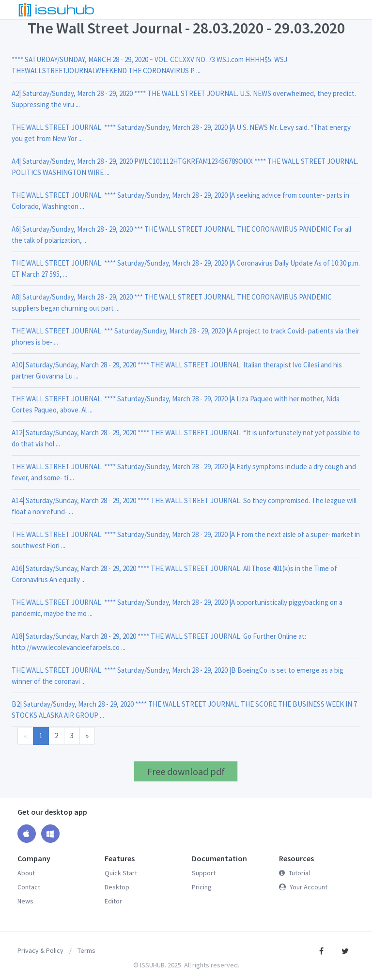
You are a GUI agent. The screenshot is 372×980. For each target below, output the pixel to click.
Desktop (117, 887)
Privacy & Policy (40, 950)
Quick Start (121, 873)
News (25, 901)
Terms (86, 950)
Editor (113, 901)
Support (204, 873)
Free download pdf (186, 771)
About (26, 873)
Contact (29, 887)
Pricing (202, 887)
